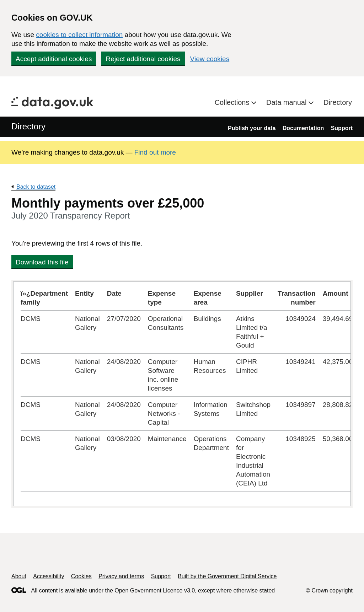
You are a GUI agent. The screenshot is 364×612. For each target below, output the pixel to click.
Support (342, 128)
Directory (338, 102)
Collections (233, 102)
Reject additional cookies (143, 59)
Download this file (42, 262)
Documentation (303, 128)
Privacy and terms (121, 576)
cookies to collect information (79, 35)
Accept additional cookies (54, 59)
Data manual (287, 102)
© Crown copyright (329, 590)
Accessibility (49, 576)
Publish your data (252, 128)
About (19, 576)
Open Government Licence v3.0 (155, 590)
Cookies (81, 576)
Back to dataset (36, 187)
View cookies (210, 59)
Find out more (155, 152)
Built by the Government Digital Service (227, 576)
